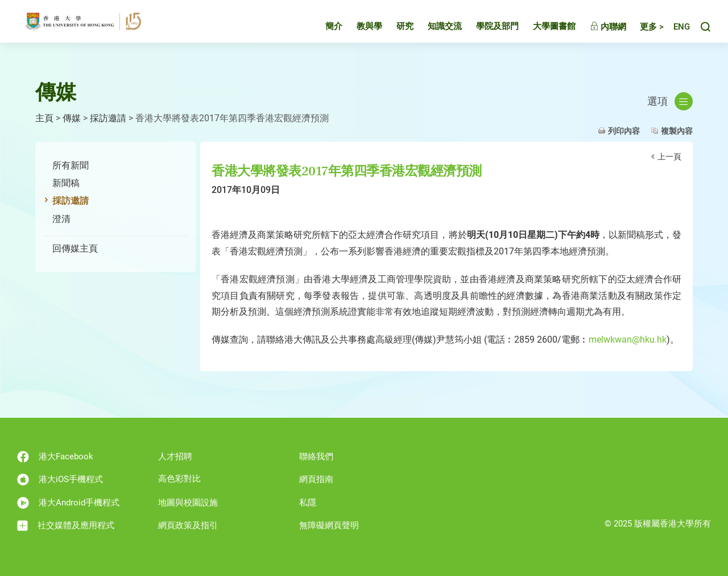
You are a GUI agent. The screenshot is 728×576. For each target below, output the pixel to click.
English (677, 32)
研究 (395, 31)
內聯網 (598, 31)
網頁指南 (316, 479)
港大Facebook (55, 457)
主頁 (44, 118)
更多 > (642, 31)
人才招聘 (175, 456)
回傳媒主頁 (75, 248)
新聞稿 (66, 183)
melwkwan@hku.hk (628, 340)
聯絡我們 (316, 456)
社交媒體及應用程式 (66, 526)
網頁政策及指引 (188, 525)
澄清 (61, 219)
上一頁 (669, 157)
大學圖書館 (544, 31)
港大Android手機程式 (68, 503)
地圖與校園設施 (188, 503)
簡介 (324, 31)
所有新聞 (71, 165)
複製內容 (677, 131)
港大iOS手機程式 (60, 480)
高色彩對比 (179, 479)
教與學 (359, 31)
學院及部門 (487, 31)
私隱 (308, 503)
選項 (670, 101)
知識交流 (435, 31)
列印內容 (624, 131)
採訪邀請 (108, 118)
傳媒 (72, 118)
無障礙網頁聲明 (329, 525)
